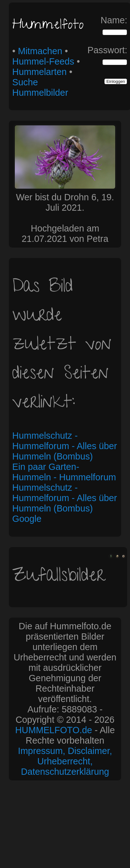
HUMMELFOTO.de (54, 730)
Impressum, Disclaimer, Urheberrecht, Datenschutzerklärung (65, 761)
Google (27, 519)
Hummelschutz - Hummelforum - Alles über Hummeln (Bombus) (65, 446)
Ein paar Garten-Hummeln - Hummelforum (64, 472)
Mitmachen (40, 51)
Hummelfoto (48, 26)
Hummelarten (40, 72)
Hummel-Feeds (43, 61)
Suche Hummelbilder (40, 87)
